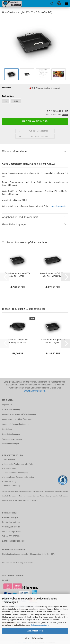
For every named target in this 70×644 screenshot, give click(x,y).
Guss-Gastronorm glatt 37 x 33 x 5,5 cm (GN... (17, 275)
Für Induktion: (8, 96)
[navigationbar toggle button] (66, 4)
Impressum (7, 404)
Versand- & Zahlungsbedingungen (16, 424)
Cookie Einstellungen (11, 444)
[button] (66, 277)
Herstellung (7, 429)
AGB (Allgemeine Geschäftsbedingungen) (19, 414)
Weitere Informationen (35, 638)
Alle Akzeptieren (35, 631)
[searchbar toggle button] (52, 4)
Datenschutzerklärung (40, 625)
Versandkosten (29, 563)
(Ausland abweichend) (52, 88)
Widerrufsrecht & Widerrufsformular (17, 419)
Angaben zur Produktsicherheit (20, 217)
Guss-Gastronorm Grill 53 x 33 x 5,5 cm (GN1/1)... (52, 275)
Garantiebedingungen (15, 224)
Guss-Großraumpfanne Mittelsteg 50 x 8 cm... (17, 341)
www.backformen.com (35, 391)
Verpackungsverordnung (12, 439)
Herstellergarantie (58, 206)
